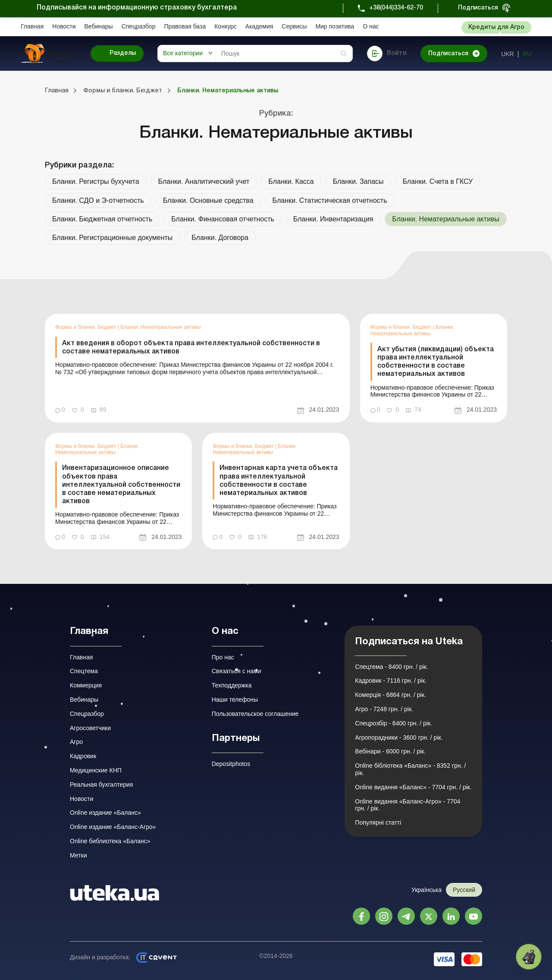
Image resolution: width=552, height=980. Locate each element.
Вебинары (99, 26)
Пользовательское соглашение (255, 714)
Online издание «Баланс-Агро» (113, 827)
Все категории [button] (183, 53)
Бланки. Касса (291, 181)
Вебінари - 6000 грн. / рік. (390, 751)
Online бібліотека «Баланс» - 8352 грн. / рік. (410, 769)
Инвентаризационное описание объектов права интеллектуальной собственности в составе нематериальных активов (121, 485)
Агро (76, 742)
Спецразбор (139, 26)
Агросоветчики (90, 728)
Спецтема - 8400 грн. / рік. (392, 667)
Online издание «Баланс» (105, 813)
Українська (427, 890)
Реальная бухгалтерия (101, 785)
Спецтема (84, 671)
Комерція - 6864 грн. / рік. (390, 695)
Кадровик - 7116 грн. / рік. (391, 681)
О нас (371, 26)
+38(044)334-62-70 (396, 8)
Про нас (223, 657)
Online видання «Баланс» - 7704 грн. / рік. (413, 787)
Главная (32, 26)
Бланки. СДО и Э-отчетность (98, 200)
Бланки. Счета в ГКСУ (438, 181)
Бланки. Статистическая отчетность (330, 200)
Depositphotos (231, 764)
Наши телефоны (235, 700)
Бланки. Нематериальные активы (161, 327)
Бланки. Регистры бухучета (96, 181)
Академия (259, 26)
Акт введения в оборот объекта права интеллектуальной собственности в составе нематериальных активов (191, 348)
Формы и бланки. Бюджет (86, 327)
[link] (197, 368)
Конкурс (226, 26)
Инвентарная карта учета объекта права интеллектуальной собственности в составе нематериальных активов (279, 481)
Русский (464, 890)
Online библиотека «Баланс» (110, 841)
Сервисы (294, 26)
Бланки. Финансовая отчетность (223, 219)
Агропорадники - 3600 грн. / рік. (399, 737)
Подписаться (478, 8)
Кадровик (83, 756)
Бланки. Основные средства (208, 200)
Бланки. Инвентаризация (333, 219)
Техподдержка (232, 685)
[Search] (284, 54)
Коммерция (86, 685)
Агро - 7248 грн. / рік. (384, 709)
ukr (508, 54)
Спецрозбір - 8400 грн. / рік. (394, 723)
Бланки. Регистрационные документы (112, 238)
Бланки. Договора (220, 238)
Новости (64, 26)
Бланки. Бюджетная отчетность (102, 219)
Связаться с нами (237, 671)
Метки (78, 855)
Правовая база (185, 26)
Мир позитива (335, 26)
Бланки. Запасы (358, 181)
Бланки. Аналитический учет (204, 181)
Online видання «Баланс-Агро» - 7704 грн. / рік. (408, 805)
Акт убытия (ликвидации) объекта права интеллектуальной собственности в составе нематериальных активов (436, 362)
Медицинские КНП (96, 770)
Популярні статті (378, 822)
